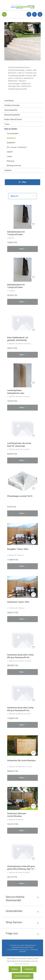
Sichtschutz (11, 138)
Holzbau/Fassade (12, 105)
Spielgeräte (11, 143)
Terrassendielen (13, 134)
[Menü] (4, 14)
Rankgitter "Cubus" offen (18, 549)
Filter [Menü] (22, 182)
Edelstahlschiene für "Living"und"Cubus (16, 233)
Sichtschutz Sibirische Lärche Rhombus (17, 815)
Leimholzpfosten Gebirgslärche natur (16, 392)
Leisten (9, 156)
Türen (7, 124)
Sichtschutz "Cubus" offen (18, 602)
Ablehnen (15, 969)
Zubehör (10, 152)
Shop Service (14, 923)
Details (23, 249)
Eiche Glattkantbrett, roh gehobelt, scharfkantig (18, 339)
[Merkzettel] (34, 14)
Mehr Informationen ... (23, 964)
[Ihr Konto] (40, 14)
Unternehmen (14, 911)
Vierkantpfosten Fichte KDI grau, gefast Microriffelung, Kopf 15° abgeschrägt (21, 868)
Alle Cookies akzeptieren (23, 976)
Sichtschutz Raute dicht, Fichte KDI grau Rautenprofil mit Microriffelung (20, 656)
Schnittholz (9, 101)
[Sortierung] (22, 196)
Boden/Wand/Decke (13, 119)
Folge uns (12, 934)
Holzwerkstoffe (11, 110)
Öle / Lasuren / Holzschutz (17, 147)
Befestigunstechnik (14, 166)
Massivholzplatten (12, 115)
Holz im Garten (11, 129)
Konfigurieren (29, 969)
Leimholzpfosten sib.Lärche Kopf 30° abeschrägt (19, 445)
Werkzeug (10, 161)
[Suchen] (29, 14)
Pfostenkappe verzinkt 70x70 (20, 496)
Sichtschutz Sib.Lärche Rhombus (21, 761)
